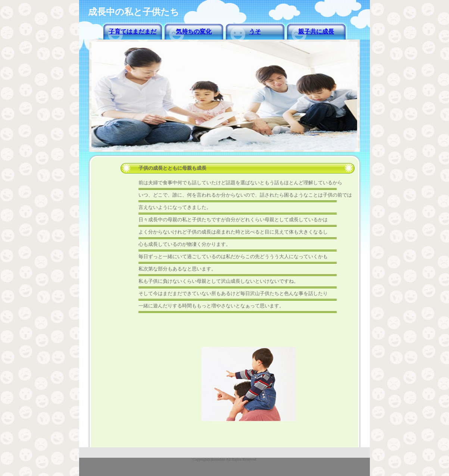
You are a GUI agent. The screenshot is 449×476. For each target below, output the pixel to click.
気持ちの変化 (194, 32)
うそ (255, 32)
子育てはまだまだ (132, 32)
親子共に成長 (316, 32)
